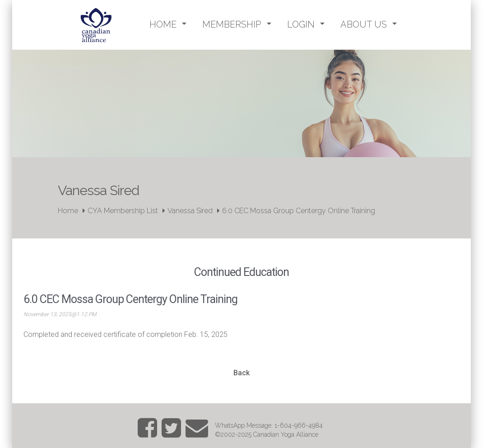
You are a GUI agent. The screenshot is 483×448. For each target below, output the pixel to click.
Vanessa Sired (190, 211)
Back (241, 373)
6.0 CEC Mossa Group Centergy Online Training (299, 211)
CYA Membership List (123, 211)
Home (68, 211)
